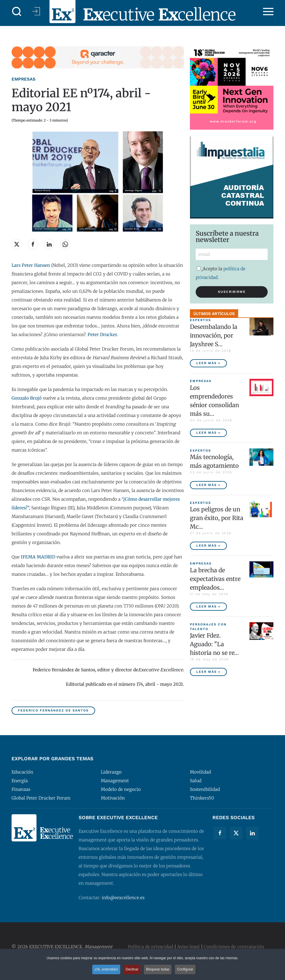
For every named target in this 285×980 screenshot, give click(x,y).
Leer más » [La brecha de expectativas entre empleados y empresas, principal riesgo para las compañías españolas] (208, 607)
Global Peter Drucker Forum (41, 798)
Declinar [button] (132, 970)
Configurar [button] (186, 970)
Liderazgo (111, 772)
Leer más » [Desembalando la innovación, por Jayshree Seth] (208, 363)
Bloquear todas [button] (158, 970)
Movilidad (200, 772)
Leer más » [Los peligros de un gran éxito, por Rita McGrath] (208, 546)
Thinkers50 (202, 798)
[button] (17, 12)
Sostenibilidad (205, 789)
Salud (196, 781)
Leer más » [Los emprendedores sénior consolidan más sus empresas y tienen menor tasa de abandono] (208, 433)
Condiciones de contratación (234, 947)
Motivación (113, 798)
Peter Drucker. (103, 335)
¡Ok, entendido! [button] (105, 970)
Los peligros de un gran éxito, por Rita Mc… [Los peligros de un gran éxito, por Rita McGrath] (217, 518)
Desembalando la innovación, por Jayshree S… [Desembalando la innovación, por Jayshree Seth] (214, 335)
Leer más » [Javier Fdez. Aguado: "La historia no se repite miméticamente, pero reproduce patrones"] (208, 672)
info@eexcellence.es (123, 898)
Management (115, 781)
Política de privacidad (151, 947)
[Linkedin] (252, 833)
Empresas (24, 79)
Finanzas (21, 789)
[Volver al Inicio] (142, 12)
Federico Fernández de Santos (53, 710)
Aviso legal (188, 947)
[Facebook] (220, 833)
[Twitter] (236, 833)
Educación (22, 772)
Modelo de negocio (121, 789)
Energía (20, 781)
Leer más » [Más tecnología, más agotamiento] (208, 485)
